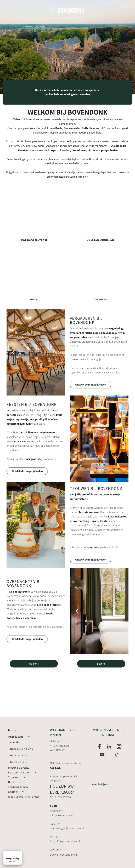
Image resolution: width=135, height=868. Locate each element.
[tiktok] (117, 755)
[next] (58, 352)
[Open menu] (127, 9)
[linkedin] (109, 747)
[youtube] (102, 755)
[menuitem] (26, 750)
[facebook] (99, 747)
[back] (13, 352)
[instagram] (119, 747)
